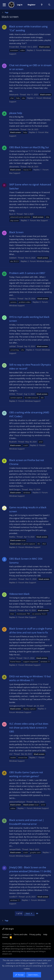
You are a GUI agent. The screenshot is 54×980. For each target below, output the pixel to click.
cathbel (12, 346)
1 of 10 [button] (19, 913)
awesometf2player (17, 802)
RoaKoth (13, 442)
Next (29, 913)
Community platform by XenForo (25, 944)
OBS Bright (8, 929)
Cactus (12, 658)
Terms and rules (21, 934)
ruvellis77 (13, 897)
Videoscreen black (19, 594)
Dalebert (13, 258)
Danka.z (13, 299)
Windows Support (44, 261)
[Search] (49, 5)
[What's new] (42, 5)
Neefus (12, 537)
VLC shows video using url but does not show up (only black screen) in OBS (29, 728)
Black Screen (16, 232)
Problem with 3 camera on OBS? (27, 273)
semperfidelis (15, 849)
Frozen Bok (14, 47)
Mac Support (15, 173)
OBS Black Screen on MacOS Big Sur (29, 147)
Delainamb (14, 94)
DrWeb (12, 394)
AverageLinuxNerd (17, 706)
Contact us (7, 934)
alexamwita (14, 129)
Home (5, 937)
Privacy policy (35, 934)
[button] (4, 5)
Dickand (13, 610)
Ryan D (12, 214)
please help (16, 113)
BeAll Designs (15, 489)
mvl (11, 754)
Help (45, 934)
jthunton (13, 579)
